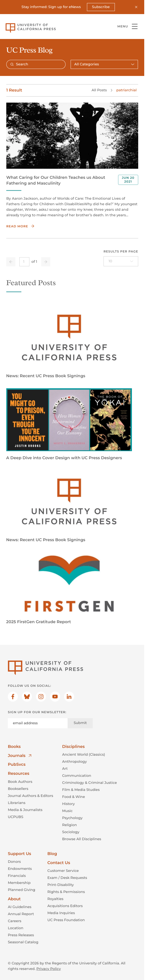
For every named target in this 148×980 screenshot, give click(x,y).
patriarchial (127, 90)
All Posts (99, 90)
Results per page (121, 252)
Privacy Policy (49, 969)
